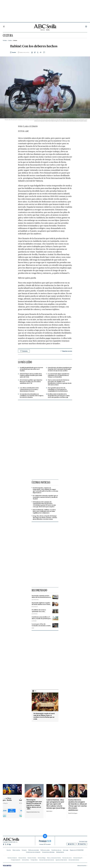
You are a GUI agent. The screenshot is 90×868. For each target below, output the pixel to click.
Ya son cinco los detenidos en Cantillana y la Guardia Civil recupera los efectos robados (32, 396)
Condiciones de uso (56, 850)
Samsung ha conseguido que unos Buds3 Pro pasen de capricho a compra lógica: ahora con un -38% (34, 804)
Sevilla (10, 40)
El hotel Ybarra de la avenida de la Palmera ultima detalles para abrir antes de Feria (31, 375)
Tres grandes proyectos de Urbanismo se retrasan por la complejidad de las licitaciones (58, 389)
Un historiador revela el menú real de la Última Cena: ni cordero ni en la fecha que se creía (44, 716)
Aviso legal (66, 850)
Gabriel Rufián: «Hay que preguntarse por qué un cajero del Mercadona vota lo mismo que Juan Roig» (56, 804)
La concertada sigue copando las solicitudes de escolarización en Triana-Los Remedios (59, 375)
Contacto (24, 850)
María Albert (49, 811)
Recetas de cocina (67, 858)
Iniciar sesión (86, 26)
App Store (71, 844)
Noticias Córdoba (32, 858)
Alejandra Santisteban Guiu (33, 812)
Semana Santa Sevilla (74, 860)
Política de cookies (45, 850)
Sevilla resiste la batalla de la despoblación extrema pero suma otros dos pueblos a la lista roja (59, 396)
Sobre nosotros (16, 850)
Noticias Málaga (42, 858)
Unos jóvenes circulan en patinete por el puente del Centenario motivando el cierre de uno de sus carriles (60, 369)
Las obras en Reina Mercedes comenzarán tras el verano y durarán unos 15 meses (29, 389)
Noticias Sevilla (22, 858)
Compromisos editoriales (48, 852)
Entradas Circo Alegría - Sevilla (10, 799)
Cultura (8, 35)
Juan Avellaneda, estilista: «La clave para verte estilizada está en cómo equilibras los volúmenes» (44, 511)
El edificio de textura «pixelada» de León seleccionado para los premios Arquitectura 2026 (41, 612)
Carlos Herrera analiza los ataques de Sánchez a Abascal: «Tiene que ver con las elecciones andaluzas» (78, 805)
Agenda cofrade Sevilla (61, 860)
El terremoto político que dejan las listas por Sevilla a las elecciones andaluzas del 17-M (31, 382)
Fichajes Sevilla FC (16, 860)
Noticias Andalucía (12, 858)
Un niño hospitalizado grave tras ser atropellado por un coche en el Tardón (31, 369)
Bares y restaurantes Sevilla (54, 858)
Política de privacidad (34, 850)
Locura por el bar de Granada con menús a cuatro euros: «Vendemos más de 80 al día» (41, 626)
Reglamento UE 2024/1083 (77, 850)
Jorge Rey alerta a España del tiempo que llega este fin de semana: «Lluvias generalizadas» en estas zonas (45, 518)
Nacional (43, 30)
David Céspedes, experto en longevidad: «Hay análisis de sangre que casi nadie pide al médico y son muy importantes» (45, 490)
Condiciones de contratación (33, 852)
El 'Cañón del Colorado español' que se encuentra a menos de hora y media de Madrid (45, 497)
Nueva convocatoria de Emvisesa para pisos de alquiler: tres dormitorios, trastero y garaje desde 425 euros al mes (60, 382)
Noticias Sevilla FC (78, 858)
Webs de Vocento (82, 866)
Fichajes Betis (34, 860)
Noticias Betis (25, 860)
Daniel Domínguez (73, 813)
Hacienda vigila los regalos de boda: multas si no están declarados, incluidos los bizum (41, 605)
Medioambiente (60, 852)
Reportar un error (66, 351)
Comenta (24, 351)
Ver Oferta (16, 811)
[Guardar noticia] (13, 52)
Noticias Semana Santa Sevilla (47, 860)
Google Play (82, 844)
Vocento (9, 850)
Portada (5, 40)
